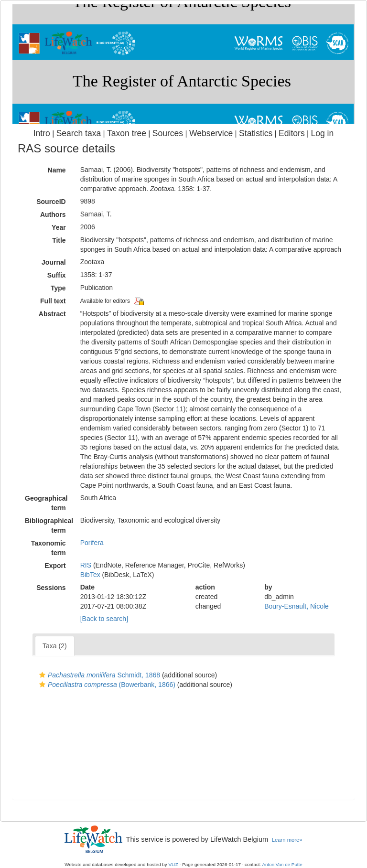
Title (59, 240)
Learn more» (287, 840)
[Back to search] (104, 619)
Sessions (51, 588)
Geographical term (46, 503)
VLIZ (173, 864)
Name (57, 170)
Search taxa (79, 133)
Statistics (256, 133)
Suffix (57, 275)
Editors (292, 133)
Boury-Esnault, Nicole (297, 606)
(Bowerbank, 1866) (106, 685)
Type (58, 288)
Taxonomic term (49, 548)
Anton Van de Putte (282, 864)
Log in (322, 133)
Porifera (92, 543)
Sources (168, 133)
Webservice (211, 133)
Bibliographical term (49, 525)
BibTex (90, 575)
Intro (42, 133)
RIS (86, 565)
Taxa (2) (55, 646)
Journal (54, 262)
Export (55, 566)
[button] (42, 675)
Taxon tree (127, 133)
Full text (53, 301)
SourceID (51, 202)
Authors (53, 214)
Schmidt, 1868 (98, 675)
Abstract (52, 314)
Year (59, 227)
